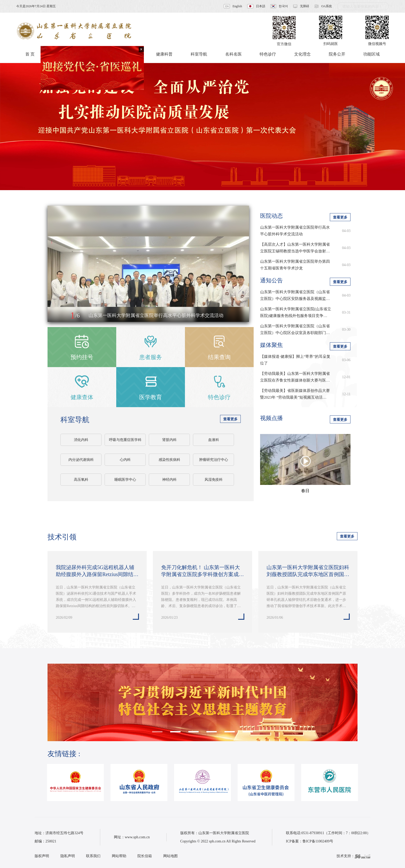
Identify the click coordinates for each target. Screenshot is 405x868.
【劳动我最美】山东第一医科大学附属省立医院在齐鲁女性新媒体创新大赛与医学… (295, 378)
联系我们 (93, 856)
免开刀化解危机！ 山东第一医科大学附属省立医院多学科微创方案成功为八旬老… (202, 571)
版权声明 (42, 856)
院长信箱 (145, 856)
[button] (57, 316)
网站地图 (170, 856)
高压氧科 (81, 480)
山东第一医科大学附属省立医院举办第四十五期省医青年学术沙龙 (295, 265)
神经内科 (169, 480)
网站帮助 (119, 856)
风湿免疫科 (214, 480)
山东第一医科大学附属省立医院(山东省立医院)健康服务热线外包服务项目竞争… (296, 312)
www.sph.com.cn (137, 837)
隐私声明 (68, 856)
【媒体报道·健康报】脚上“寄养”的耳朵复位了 (295, 360)
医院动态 (271, 216)
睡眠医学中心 (125, 480)
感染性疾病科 (169, 460)
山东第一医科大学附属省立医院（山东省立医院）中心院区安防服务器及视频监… (295, 295)
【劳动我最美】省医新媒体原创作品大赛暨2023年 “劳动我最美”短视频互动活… (295, 394)
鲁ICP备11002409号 (318, 841)
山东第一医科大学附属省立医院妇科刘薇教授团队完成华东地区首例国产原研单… (308, 571)
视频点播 (271, 418)
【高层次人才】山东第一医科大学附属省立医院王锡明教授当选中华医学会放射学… (295, 248)
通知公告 (271, 280)
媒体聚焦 (271, 345)
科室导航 (75, 420)
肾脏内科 (169, 440)
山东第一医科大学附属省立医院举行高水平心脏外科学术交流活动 (295, 231)
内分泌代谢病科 (81, 460)
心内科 (125, 460)
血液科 (214, 440)
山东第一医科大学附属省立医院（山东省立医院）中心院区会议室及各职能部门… (295, 329)
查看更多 (230, 419)
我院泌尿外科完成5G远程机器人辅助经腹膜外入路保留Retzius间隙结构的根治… (97, 571)
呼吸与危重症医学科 (125, 440)
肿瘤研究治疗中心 (214, 460)
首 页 (30, 54)
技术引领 (62, 537)
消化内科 (81, 440)
